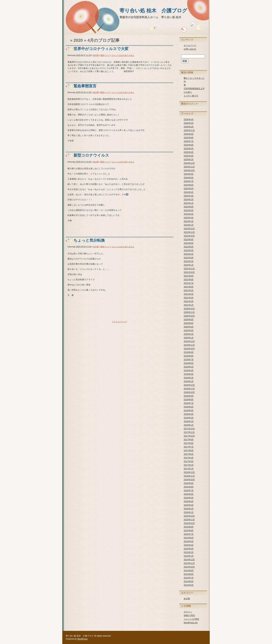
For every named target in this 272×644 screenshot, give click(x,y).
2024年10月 (189, 170)
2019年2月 (189, 378)
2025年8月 (189, 138)
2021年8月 (189, 280)
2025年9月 (189, 134)
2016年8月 (189, 487)
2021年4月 (189, 294)
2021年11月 (189, 269)
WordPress (82, 639)
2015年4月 (189, 545)
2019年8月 (189, 356)
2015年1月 (189, 556)
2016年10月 (189, 480)
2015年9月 (189, 527)
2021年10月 (189, 272)
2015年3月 (189, 549)
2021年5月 (189, 290)
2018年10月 (189, 392)
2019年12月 (189, 341)
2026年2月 (189, 127)
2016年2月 (189, 509)
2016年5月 (189, 498)
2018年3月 (189, 418)
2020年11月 (189, 312)
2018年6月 (189, 407)
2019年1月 (189, 381)
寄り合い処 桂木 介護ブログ (153, 11)
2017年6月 (189, 451)
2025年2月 (189, 160)
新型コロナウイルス (91, 155)
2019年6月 (189, 363)
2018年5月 (189, 411)
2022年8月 (189, 243)
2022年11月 (189, 232)
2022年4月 (189, 254)
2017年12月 (189, 429)
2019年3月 (189, 374)
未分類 (96, 55)
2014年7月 (189, 578)
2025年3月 (189, 156)
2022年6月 (189, 247)
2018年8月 (189, 400)
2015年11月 (189, 520)
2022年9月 (189, 240)
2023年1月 (189, 225)
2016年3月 (189, 505)
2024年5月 (189, 189)
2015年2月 (189, 552)
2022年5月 (189, 250)
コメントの (191, 619)
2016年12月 (189, 472)
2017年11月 (189, 432)
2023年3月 (189, 218)
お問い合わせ (190, 49)
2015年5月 (189, 541)
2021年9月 (189, 276)
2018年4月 (189, 414)
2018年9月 (189, 396)
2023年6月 (189, 207)
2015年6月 (189, 538)
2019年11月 (189, 345)
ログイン (188, 612)
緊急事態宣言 (85, 86)
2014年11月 (189, 563)
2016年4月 (189, 501)
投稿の (189, 615)
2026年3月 (189, 123)
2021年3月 (189, 298)
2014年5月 (189, 585)
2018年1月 (189, 425)
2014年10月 (189, 567)
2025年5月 (189, 149)
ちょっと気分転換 (89, 240)
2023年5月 (189, 210)
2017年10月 (189, 436)
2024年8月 (189, 178)
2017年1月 (189, 469)
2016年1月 (189, 512)
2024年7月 (189, 181)
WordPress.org (191, 623)
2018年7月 (189, 403)
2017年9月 (189, 440)
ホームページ (190, 45)
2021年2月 (189, 301)
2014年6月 (189, 581)
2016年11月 (189, 476)
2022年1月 (189, 265)
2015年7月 (189, 534)
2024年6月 (189, 185)
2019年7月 (189, 360)
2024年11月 (189, 167)
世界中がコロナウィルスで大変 (101, 49)
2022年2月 (189, 261)
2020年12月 (189, 309)
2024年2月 (189, 200)
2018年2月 (189, 421)
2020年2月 (189, 334)
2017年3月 (189, 461)
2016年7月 (189, 491)
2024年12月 (189, 163)
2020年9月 (189, 320)
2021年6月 (189, 287)
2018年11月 (189, 389)
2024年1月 (189, 203)
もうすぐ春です (191, 96)
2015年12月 (189, 516)
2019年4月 (189, 370)
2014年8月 (189, 574)
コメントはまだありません (123, 55)
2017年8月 (189, 443)
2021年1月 (189, 305)
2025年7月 (189, 141)
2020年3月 (189, 330)
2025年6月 (189, 145)
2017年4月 (189, 458)
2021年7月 (189, 283)
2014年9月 (189, 571)
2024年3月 (189, 196)
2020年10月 (189, 316)
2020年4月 (189, 327)
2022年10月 (189, 236)
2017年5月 (189, 454)
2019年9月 (189, 352)
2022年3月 (189, 258)
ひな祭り (188, 92)
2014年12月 (189, 560)
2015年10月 (189, 523)
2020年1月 (189, 338)
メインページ (120, 322)
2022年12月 (189, 229)
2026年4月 (189, 120)
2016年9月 (189, 483)
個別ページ (105, 55)
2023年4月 (189, 214)
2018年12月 (189, 385)
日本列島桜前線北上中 (194, 89)
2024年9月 (189, 174)
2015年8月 (189, 531)
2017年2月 (189, 465)
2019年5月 (189, 367)
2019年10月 (189, 349)
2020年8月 (189, 323)
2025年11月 (189, 130)
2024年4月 (189, 192)
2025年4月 (189, 152)
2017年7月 (189, 447)
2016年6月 (189, 494)
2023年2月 (189, 221)
